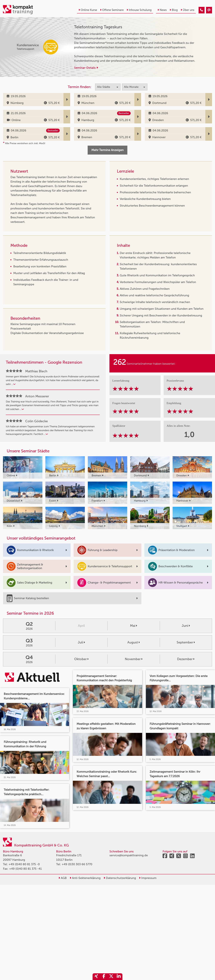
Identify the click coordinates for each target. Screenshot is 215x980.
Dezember (186, 659)
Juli (81, 642)
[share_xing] (96, 977)
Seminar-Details (86, 68)
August (134, 642)
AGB (63, 878)
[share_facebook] (104, 977)
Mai (134, 626)
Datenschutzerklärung (120, 878)
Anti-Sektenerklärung (85, 878)
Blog (174, 10)
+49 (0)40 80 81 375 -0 (24, 864)
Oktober (81, 659)
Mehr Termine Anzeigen (107, 150)
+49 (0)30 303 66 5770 (77, 864)
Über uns (187, 10)
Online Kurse (88, 10)
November (134, 659)
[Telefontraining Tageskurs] (202, 10)
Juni (186, 626)
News (162, 10)
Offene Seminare (112, 10)
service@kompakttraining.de (129, 855)
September (186, 642)
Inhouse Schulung (139, 10)
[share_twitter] (111, 977)
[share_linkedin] (119, 977)
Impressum (148, 878)
